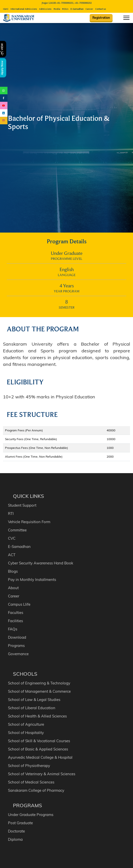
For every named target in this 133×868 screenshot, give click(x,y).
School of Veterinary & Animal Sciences (42, 774)
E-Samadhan (77, 9)
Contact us (101, 9)
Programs (16, 646)
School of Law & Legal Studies (34, 700)
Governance (18, 654)
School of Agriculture (26, 724)
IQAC (6, 9)
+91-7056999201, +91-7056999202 (74, 3)
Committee (17, 530)
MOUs (65, 9)
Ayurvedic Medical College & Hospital (40, 757)
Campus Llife (19, 604)
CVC (12, 538)
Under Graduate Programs (31, 815)
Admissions (45, 9)
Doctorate (16, 831)
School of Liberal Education (32, 708)
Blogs (13, 571)
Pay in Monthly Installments (32, 580)
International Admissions (24, 9)
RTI (11, 514)
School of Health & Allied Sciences (37, 716)
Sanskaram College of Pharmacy (36, 790)
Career (89, 9)
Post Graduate (20, 823)
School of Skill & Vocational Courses (39, 741)
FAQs (13, 629)
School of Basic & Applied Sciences (38, 749)
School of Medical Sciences (31, 782)
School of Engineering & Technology (39, 683)
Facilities (15, 621)
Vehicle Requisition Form (29, 522)
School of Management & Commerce (39, 691)
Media (57, 9)
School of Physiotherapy (29, 766)
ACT (12, 555)
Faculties (16, 613)
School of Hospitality (26, 733)
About (13, 588)
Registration (101, 18)
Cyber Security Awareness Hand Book (41, 563)
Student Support (22, 505)
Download (17, 637)
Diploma (15, 839)
